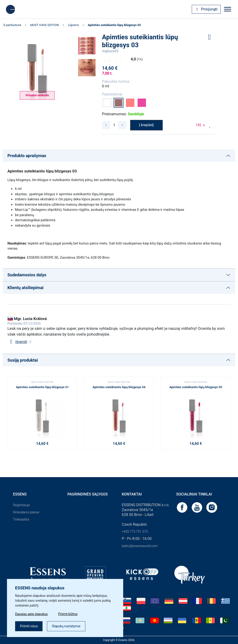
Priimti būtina (68, 614)
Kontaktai (132, 494)
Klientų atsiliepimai (25, 288)
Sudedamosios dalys (27, 275)
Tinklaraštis (21, 519)
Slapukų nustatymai (66, 626)
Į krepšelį (146, 125)
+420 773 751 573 (135, 532)
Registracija (21, 505)
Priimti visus (29, 626)
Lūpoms (73, 25)
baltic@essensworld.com (140, 546)
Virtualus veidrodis (37, 95)
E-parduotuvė (12, 25)
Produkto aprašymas (27, 156)
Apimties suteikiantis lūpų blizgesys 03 (114, 25)
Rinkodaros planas (26, 512)
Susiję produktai (23, 360)
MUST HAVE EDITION (45, 25)
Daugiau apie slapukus (31, 614)
